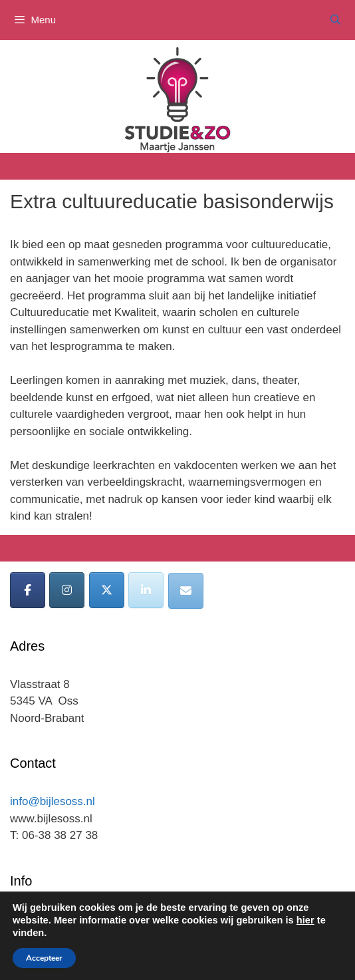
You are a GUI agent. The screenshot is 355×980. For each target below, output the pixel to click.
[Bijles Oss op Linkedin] (146, 590)
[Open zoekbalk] (335, 20)
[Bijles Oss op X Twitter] (107, 590)
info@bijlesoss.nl (53, 801)
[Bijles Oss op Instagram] (67, 590)
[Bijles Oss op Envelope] (186, 591)
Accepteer (44, 958)
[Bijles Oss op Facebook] (28, 590)
